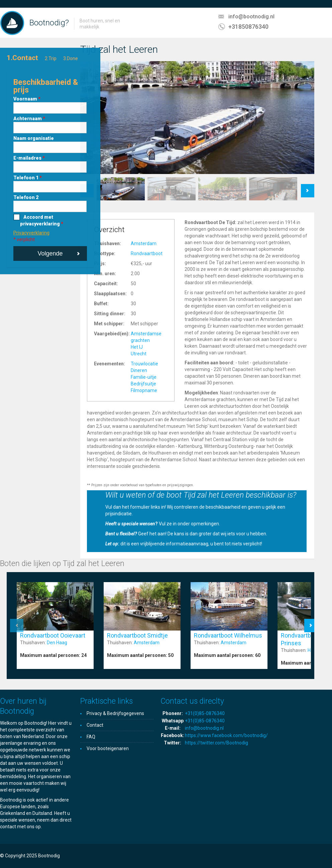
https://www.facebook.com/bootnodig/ (226, 735)
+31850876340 (248, 27)
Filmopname (144, 390)
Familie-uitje (144, 377)
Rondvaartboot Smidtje (137, 635)
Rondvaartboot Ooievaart (53, 635)
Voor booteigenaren (108, 748)
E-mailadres (29, 158)
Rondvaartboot (147, 253)
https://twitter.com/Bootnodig (216, 743)
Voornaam (27, 99)
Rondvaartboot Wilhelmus (228, 635)
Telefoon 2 (26, 197)
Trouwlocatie (144, 364)
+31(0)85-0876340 (205, 713)
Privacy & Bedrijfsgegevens (115, 713)
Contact (95, 725)
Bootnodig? (49, 23)
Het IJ (137, 347)
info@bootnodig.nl (251, 17)
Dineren (139, 370)
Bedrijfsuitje (143, 384)
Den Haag (57, 643)
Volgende (50, 253)
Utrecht (139, 354)
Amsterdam (144, 243)
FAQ (91, 737)
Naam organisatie (34, 138)
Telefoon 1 (28, 178)
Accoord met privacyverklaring (42, 220)
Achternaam (29, 119)
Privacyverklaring (31, 233)
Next (308, 187)
